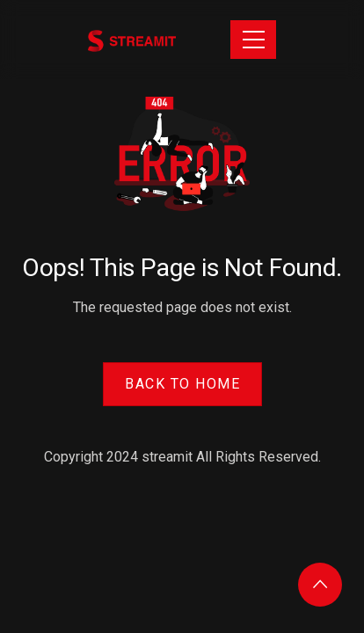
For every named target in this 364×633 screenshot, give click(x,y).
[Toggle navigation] (253, 40)
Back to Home (182, 384)
